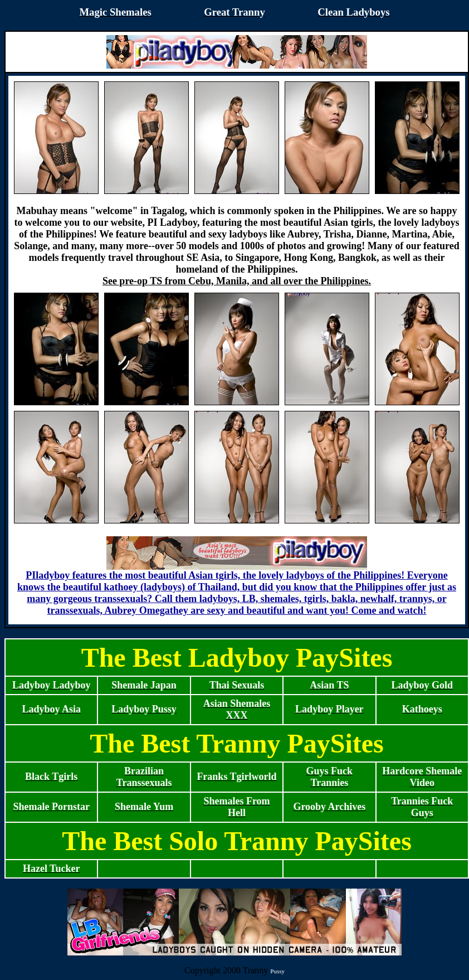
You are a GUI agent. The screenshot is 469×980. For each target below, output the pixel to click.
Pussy (277, 971)
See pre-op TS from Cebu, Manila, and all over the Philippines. (237, 281)
